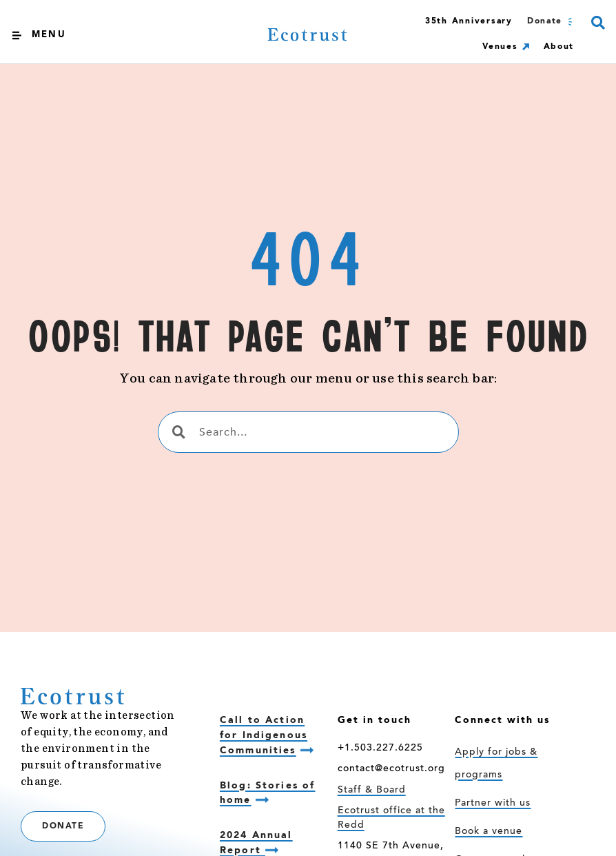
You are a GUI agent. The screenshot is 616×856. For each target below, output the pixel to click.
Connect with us (502, 720)
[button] (598, 22)
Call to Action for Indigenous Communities (264, 735)
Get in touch (374, 720)
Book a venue (489, 832)
